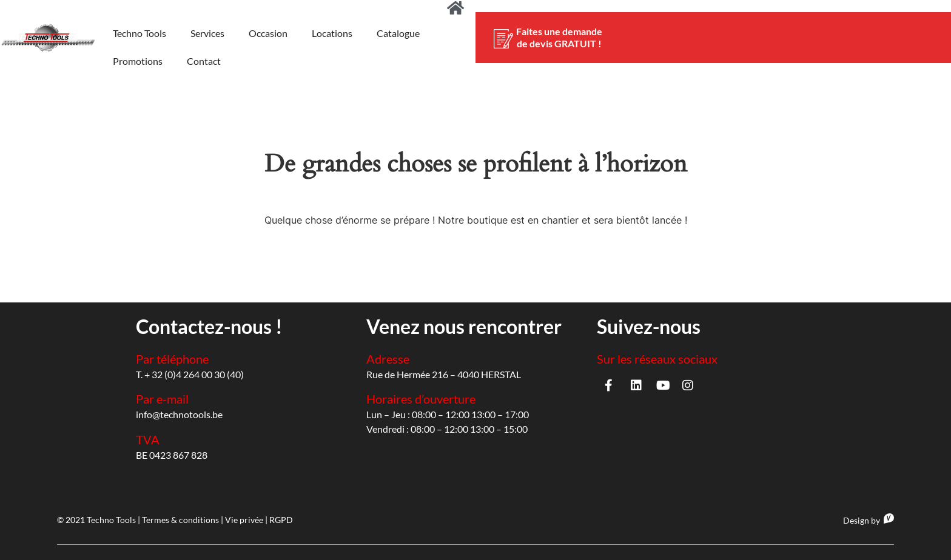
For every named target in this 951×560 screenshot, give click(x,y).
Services (207, 33)
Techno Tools (139, 33)
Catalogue (398, 33)
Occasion (268, 33)
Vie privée (244, 520)
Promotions (138, 61)
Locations (332, 33)
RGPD (281, 520)
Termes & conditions (180, 520)
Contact (204, 61)
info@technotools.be (179, 414)
